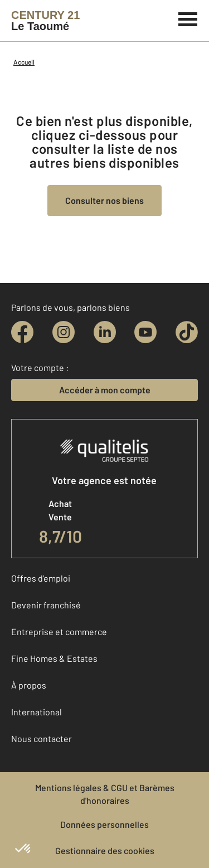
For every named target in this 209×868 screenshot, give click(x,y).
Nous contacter (42, 738)
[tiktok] (187, 332)
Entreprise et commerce (59, 632)
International (37, 712)
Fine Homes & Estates (54, 658)
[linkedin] (105, 332)
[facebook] (22, 332)
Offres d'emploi (41, 578)
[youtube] (145, 332)
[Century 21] (45, 21)
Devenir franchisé (46, 605)
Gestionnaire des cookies (105, 850)
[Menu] (188, 18)
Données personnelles (104, 824)
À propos (29, 685)
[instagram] (64, 332)
